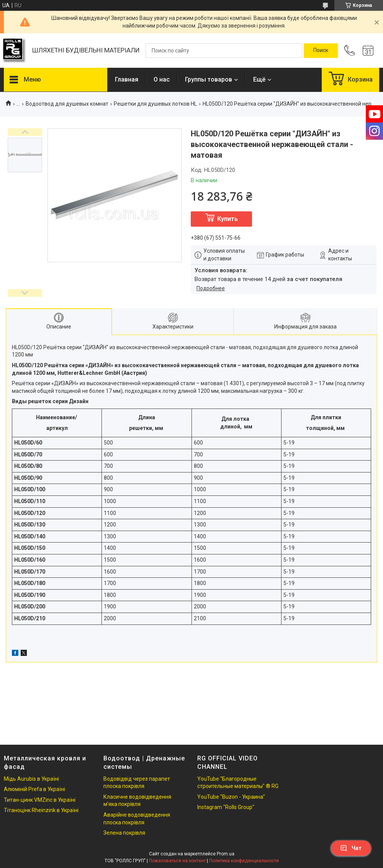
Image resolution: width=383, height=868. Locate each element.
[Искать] (321, 51)
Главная (127, 79)
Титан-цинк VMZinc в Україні (40, 800)
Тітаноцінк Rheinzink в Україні (41, 810)
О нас (162, 79)
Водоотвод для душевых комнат (67, 104)
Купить (228, 219)
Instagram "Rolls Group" (226, 807)
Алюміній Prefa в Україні (34, 789)
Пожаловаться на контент (177, 861)
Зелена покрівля (124, 833)
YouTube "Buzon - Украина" (231, 797)
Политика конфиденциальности (244, 861)
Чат (351, 848)
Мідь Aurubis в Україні (31, 779)
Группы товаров (209, 79)
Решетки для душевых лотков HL (155, 104)
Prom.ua (226, 854)
